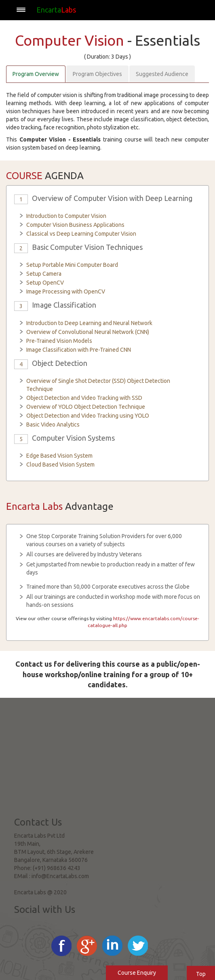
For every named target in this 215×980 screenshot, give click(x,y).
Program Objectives (97, 74)
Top (201, 974)
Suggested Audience (162, 74)
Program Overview (36, 74)
